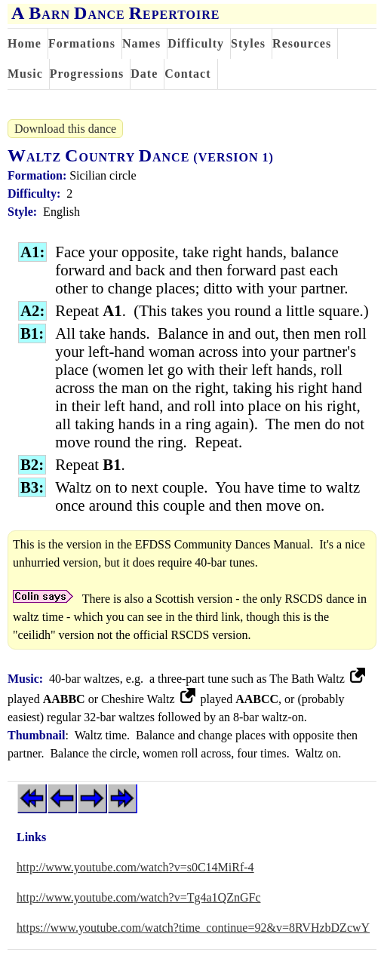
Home (25, 43)
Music (25, 74)
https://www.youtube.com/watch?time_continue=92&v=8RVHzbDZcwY (193, 928)
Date (144, 74)
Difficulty (196, 43)
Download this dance (65, 129)
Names (141, 43)
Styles (248, 43)
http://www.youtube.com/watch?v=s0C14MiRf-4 (135, 867)
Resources (302, 43)
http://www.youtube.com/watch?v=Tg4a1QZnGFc (138, 897)
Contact (187, 74)
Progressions (87, 74)
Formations (82, 43)
